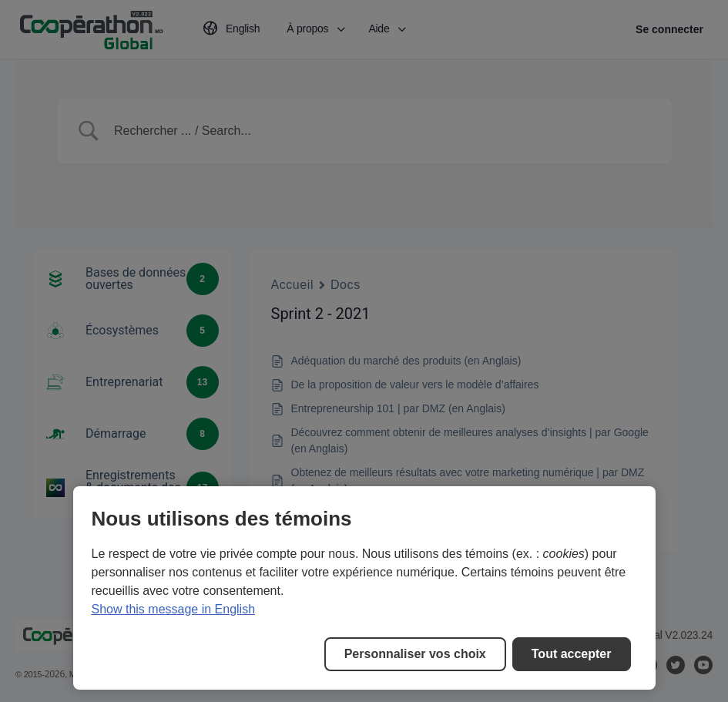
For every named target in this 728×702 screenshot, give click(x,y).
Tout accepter (572, 654)
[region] (364, 588)
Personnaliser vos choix (415, 654)
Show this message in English (174, 609)
